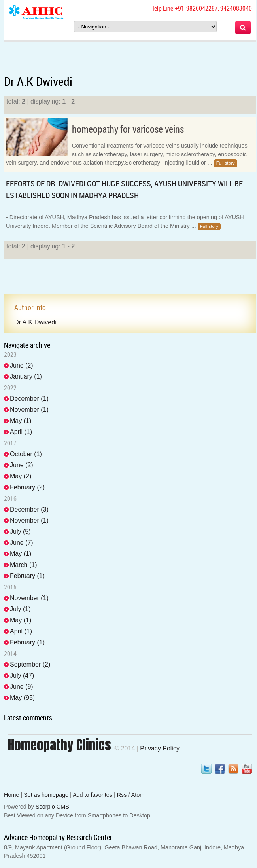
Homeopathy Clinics (60, 745)
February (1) (27, 576)
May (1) (21, 421)
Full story (226, 163)
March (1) (23, 565)
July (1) (20, 609)
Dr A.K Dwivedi (35, 322)
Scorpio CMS (52, 807)
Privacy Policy (160, 748)
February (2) (27, 487)
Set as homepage (46, 795)
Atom (138, 795)
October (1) (26, 454)
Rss (122, 795)
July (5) (20, 532)
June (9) (22, 687)
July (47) (22, 676)
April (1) (21, 432)
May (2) (21, 476)
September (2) (30, 664)
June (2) (22, 365)
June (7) (22, 543)
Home (11, 795)
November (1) (29, 410)
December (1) (29, 399)
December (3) (29, 509)
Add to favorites (93, 795)
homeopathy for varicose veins (128, 129)
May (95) (22, 698)
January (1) (26, 376)
